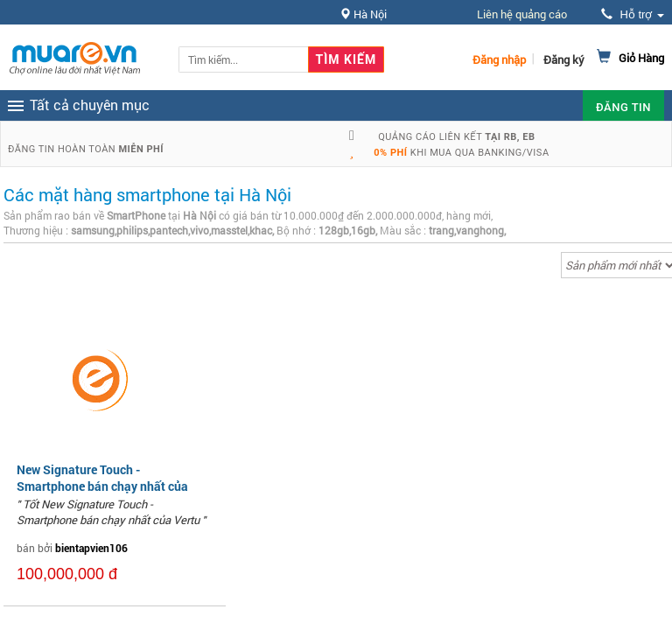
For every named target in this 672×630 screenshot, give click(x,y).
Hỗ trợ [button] (633, 14)
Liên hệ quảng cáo (522, 14)
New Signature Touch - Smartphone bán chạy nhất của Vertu (102, 485)
